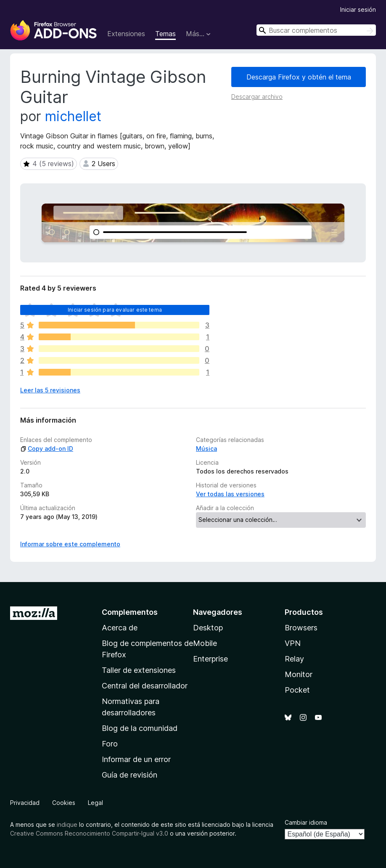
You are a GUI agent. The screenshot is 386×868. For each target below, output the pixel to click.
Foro (110, 744)
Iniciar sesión (358, 9)
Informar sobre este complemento (70, 544)
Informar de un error (136, 759)
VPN (293, 643)
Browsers (301, 628)
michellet (73, 116)
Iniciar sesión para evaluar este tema (115, 310)
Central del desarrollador (145, 686)
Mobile (205, 643)
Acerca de (120, 628)
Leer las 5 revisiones (50, 390)
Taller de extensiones (139, 670)
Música (206, 449)
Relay (294, 659)
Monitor (299, 674)
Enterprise (210, 659)
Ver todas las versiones (230, 494)
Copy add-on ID (47, 449)
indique (67, 824)
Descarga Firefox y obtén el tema (299, 77)
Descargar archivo (257, 97)
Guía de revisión (130, 775)
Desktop (208, 628)
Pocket (297, 690)
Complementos (130, 612)
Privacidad (25, 803)
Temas (165, 34)
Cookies (64, 803)
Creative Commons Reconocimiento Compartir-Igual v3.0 (89, 833)
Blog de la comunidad (140, 728)
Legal (95, 803)
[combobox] (316, 30)
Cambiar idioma (306, 822)
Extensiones (126, 34)
